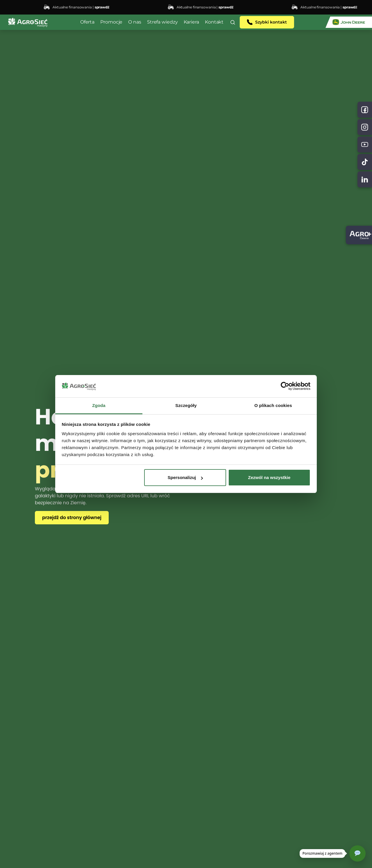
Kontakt (214, 22)
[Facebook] (365, 110)
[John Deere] (349, 22)
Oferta (87, 22)
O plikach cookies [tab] (273, 405)
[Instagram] (365, 127)
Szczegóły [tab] (186, 405)
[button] (233, 22)
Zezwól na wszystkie (269, 477)
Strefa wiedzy (162, 22)
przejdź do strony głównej (72, 518)
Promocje (111, 22)
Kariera (191, 22)
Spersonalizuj (185, 477)
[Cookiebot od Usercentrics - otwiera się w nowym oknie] (285, 386)
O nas (135, 22)
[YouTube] (365, 145)
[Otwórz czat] (357, 853)
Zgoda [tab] (99, 405)
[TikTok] (365, 162)
